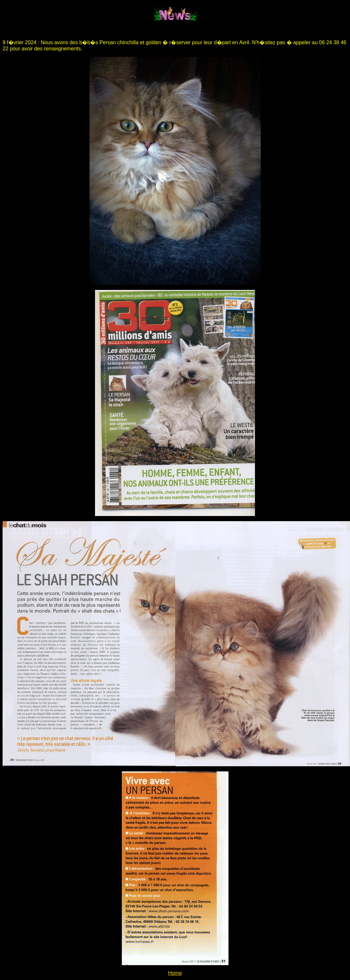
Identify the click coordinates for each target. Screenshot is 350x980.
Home (175, 973)
